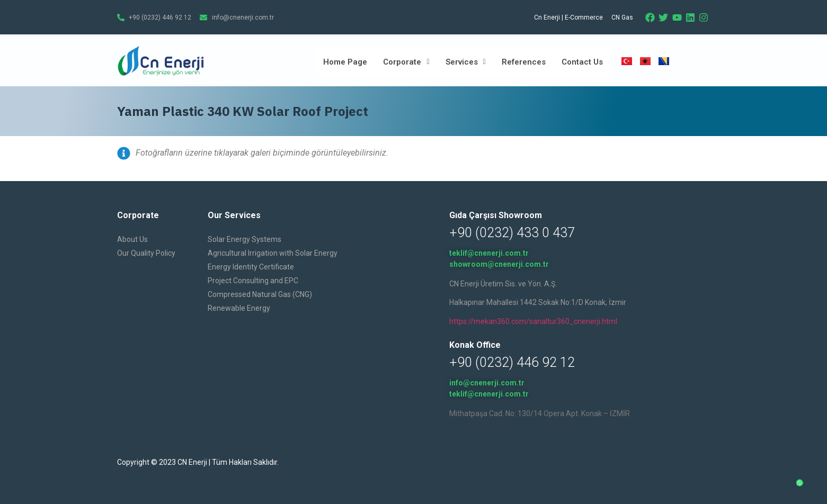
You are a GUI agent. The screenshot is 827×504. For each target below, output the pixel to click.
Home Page (345, 62)
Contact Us (582, 62)
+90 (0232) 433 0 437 (512, 233)
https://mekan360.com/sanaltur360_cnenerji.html (533, 321)
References (524, 62)
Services (466, 62)
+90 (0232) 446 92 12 (512, 362)
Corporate (406, 62)
